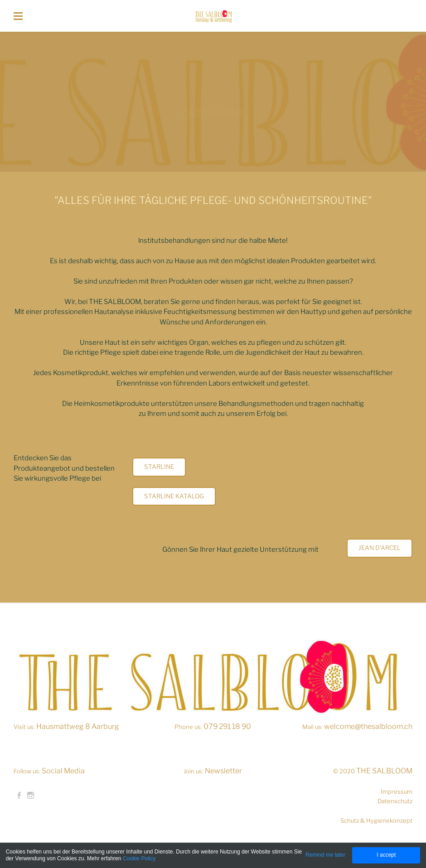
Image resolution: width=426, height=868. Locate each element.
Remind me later (325, 855)
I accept (386, 855)
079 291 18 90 (227, 726)
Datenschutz (395, 801)
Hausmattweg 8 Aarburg (78, 726)
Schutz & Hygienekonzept (376, 820)
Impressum (397, 791)
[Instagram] (31, 796)
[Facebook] (19, 796)
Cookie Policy (139, 858)
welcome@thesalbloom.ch (368, 726)
